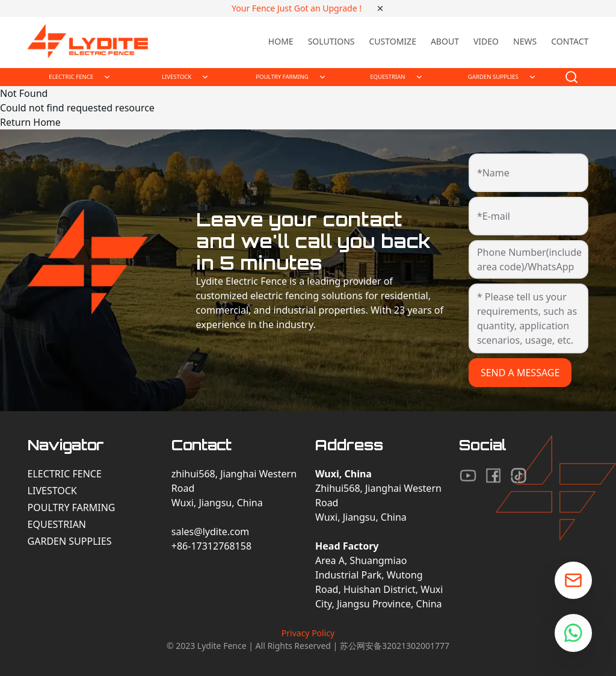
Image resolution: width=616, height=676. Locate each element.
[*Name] (529, 178)
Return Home (30, 122)
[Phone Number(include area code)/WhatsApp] (529, 264)
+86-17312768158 (211, 546)
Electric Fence (65, 474)
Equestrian (57, 524)
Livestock (52, 491)
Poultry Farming (72, 507)
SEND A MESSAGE (520, 373)
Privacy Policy (308, 633)
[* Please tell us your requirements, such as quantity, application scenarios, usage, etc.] (529, 318)
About (445, 41)
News (525, 41)
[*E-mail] (529, 221)
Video (486, 41)
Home (281, 41)
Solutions (331, 41)
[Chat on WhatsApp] (573, 633)
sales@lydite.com (211, 532)
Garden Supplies (70, 541)
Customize (392, 41)
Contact (570, 41)
